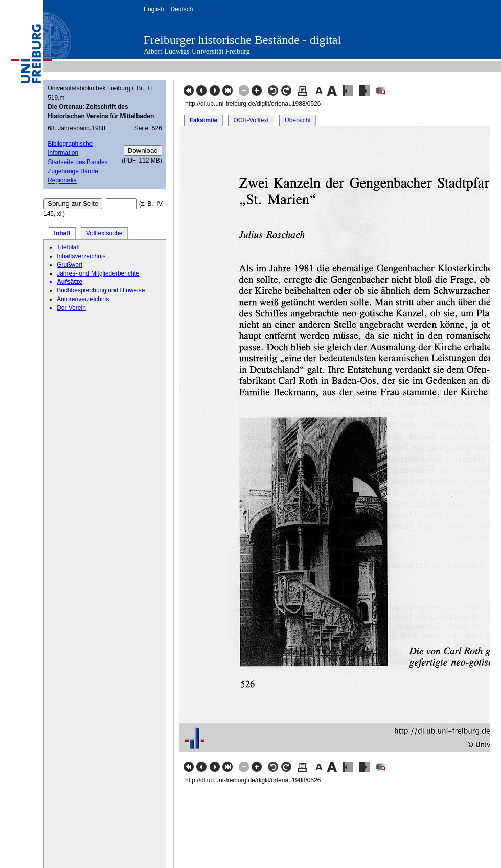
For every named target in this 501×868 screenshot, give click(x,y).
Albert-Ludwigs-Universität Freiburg (197, 51)
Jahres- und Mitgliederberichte (98, 273)
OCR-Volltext (251, 120)
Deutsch (181, 9)
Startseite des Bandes (77, 162)
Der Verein (71, 308)
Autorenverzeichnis (83, 299)
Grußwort (70, 265)
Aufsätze (70, 282)
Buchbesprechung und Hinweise (101, 290)
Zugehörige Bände (73, 171)
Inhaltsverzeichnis (81, 256)
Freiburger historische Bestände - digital (242, 40)
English (154, 9)
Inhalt (62, 233)
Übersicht (298, 120)
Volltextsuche (105, 233)
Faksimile (204, 120)
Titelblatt (68, 247)
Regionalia (62, 180)
